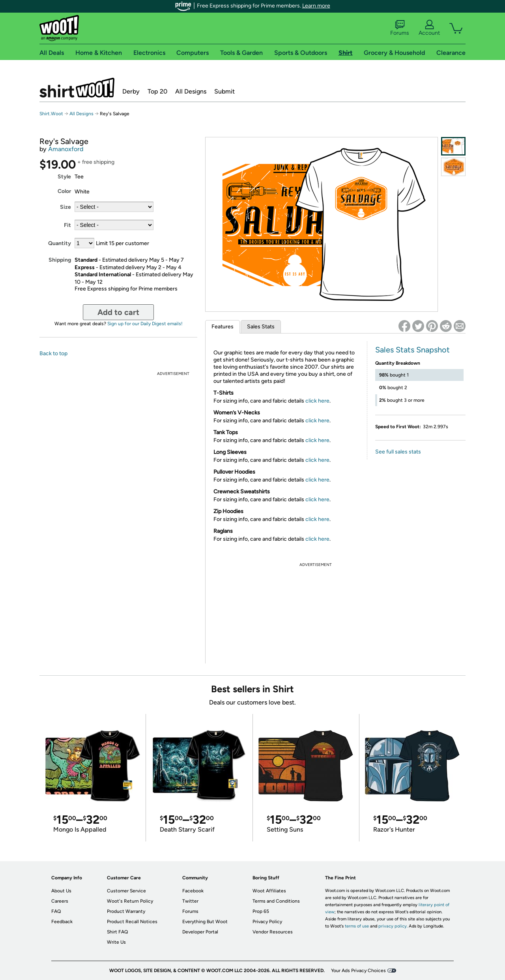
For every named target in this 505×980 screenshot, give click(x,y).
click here (317, 401)
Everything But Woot (205, 922)
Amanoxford (66, 149)
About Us (61, 891)
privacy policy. (393, 926)
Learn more (316, 6)
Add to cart (118, 312)
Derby (131, 91)
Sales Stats (261, 327)
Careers (60, 901)
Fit (67, 225)
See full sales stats (398, 452)
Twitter (190, 901)
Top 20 (157, 91)
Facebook (193, 891)
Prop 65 (261, 911)
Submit (224, 91)
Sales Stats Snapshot (412, 350)
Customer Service (126, 891)
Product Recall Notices (132, 922)
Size (65, 207)
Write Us (116, 942)
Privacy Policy (267, 922)
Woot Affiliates (269, 891)
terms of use (357, 926)
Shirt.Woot (77, 88)
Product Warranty (126, 911)
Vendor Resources (273, 932)
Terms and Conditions (276, 901)
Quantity (60, 243)
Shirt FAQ (117, 932)
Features (223, 327)
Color (64, 191)
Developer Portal (200, 932)
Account (429, 28)
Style (64, 177)
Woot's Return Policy (130, 901)
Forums (400, 28)
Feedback (62, 922)
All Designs (191, 91)
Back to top (53, 353)
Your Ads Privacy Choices (358, 971)
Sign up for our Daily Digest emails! (145, 324)
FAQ (56, 911)
